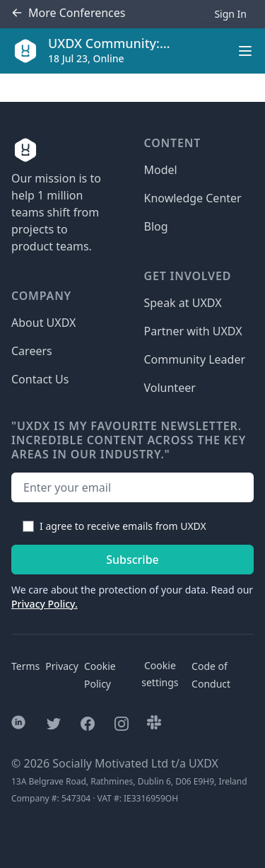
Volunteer (170, 388)
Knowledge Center (193, 198)
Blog (156, 226)
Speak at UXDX (183, 303)
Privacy (62, 666)
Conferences (68, 13)
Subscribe (132, 560)
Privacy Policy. (45, 604)
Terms (25, 666)
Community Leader (195, 359)
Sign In (230, 14)
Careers (32, 351)
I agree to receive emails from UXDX (123, 526)
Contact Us (40, 379)
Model (161, 170)
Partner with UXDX (193, 331)
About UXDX (43, 323)
